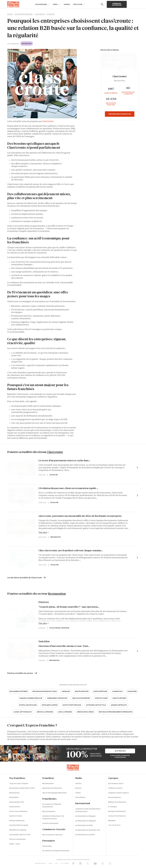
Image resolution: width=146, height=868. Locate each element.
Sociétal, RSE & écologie (19, 825)
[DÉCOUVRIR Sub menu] (84, 4)
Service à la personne (18, 839)
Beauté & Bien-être (17, 802)
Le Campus (112, 807)
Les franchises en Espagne (85, 816)
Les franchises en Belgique (86, 821)
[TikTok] (103, 863)
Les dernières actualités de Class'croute (25, 578)
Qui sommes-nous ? (116, 784)
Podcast (78, 788)
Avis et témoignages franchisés (54, 793)
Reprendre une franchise (52, 788)
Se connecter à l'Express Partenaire (56, 851)
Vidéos (78, 793)
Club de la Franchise (50, 823)
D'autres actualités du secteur (20, 673)
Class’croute (48, 121)
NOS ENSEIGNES (41, 4)
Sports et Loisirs (16, 816)
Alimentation (15, 807)
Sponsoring (47, 846)
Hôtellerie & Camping (18, 830)
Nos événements (49, 812)
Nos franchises (48, 784)
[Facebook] (73, 863)
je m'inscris (120, 751)
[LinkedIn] (80, 863)
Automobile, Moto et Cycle (20, 835)
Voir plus (44, 532)
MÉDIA (55, 4)
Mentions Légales (40, 863)
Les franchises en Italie (84, 825)
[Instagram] (110, 863)
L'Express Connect (115, 788)
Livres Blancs (80, 797)
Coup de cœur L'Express (19, 784)
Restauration (27, 44)
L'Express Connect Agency (118, 793)
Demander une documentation (120, 114)
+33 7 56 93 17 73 (114, 825)
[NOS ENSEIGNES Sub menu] (49, 4)
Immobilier (14, 797)
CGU (56, 863)
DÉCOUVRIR (78, 4)
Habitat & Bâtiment (17, 821)
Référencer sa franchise (117, 4)
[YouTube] (95, 863)
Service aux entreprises (18, 811)
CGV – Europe (65, 863)
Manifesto (112, 821)
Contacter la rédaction (117, 816)
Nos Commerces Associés (52, 835)
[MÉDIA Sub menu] (60, 4)
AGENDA (67, 4)
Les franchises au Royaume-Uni (88, 830)
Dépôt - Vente (15, 844)
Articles (78, 784)
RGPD (50, 863)
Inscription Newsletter (117, 811)
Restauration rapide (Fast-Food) (22, 788)
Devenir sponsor (114, 797)
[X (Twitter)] (88, 863)
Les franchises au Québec (85, 835)
